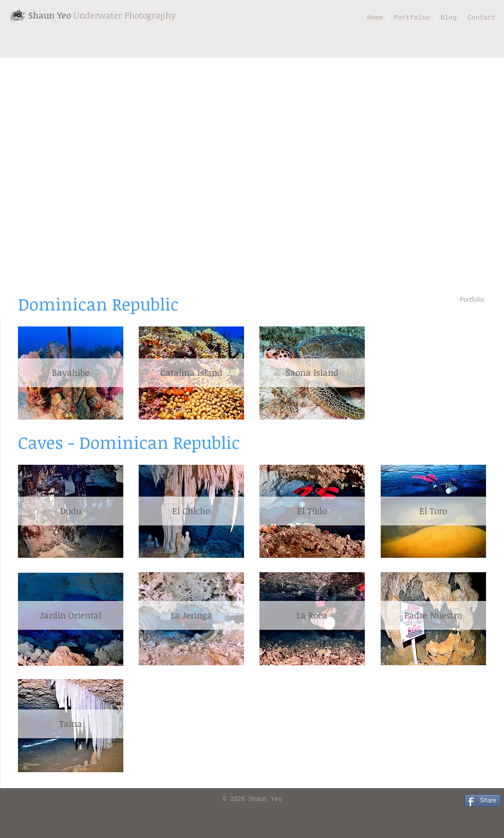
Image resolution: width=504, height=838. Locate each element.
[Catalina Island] (191, 373)
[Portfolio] (472, 300)
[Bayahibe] (71, 373)
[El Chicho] (191, 511)
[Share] (483, 800)
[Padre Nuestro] (433, 615)
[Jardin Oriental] (71, 615)
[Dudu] (71, 511)
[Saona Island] (312, 373)
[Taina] (71, 724)
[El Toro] (433, 511)
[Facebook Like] (23, 800)
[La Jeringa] (191, 615)
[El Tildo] (312, 511)
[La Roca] (312, 615)
